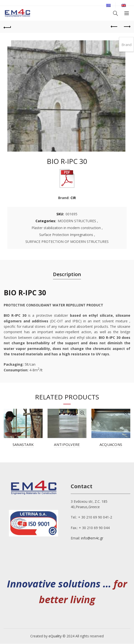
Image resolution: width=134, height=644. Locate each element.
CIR (73, 198)
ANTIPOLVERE (67, 444)
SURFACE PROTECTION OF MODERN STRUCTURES (67, 242)
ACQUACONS (111, 444)
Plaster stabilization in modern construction (66, 228)
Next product (127, 27)
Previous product (114, 27)
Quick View (38, 413)
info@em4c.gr (92, 538)
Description (67, 274)
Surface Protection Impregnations (66, 235)
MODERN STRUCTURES (77, 221)
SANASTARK (23, 444)
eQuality (55, 636)
